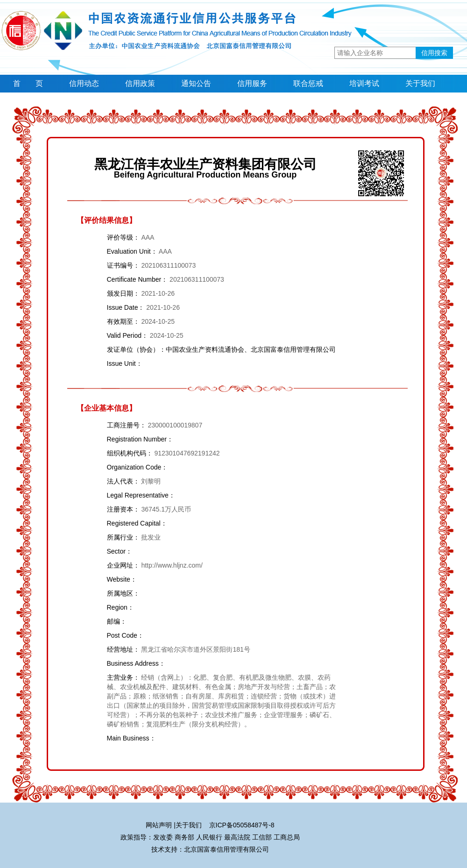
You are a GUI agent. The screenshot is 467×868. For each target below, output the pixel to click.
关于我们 (420, 83)
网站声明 (159, 825)
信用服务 (252, 83)
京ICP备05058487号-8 (242, 825)
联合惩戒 (308, 83)
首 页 (28, 83)
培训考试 (364, 83)
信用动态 (84, 83)
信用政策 (140, 83)
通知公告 (196, 83)
